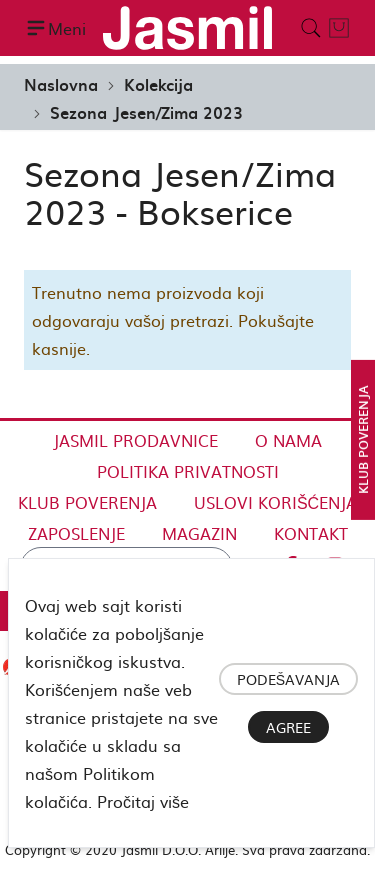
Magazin (199, 533)
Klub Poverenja (87, 502)
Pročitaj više (143, 801)
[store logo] (187, 28)
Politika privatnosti (188, 471)
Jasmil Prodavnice (135, 440)
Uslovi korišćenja (275, 502)
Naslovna (61, 84)
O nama (288, 440)
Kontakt (311, 533)
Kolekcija (158, 84)
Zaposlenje (76, 533)
